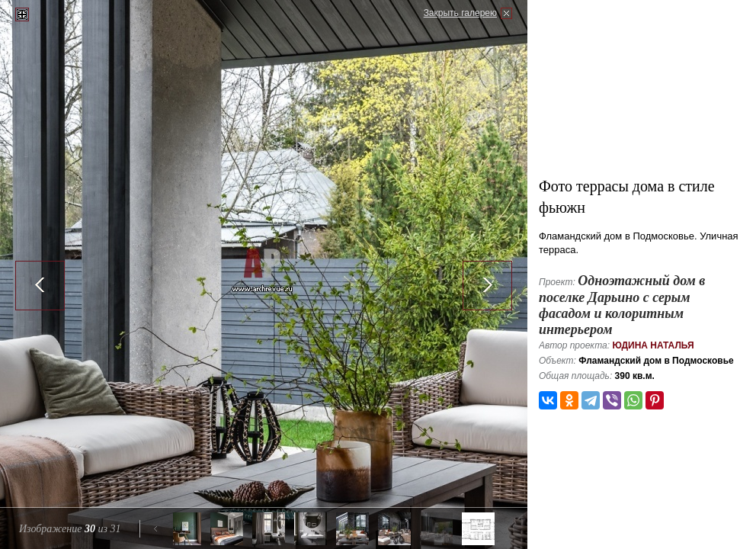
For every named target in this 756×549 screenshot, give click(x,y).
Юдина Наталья (653, 345)
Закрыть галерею (460, 13)
